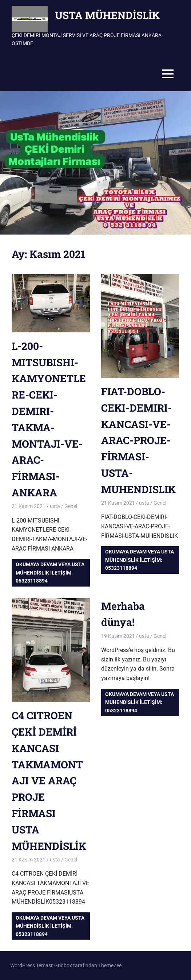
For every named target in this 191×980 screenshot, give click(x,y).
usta (55, 506)
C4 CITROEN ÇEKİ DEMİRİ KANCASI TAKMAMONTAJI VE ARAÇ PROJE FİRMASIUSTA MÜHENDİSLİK (49, 781)
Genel (71, 506)
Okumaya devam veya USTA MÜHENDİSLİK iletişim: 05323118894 (50, 573)
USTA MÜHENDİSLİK (107, 15)
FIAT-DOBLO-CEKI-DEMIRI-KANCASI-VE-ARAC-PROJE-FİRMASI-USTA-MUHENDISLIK (138, 440)
